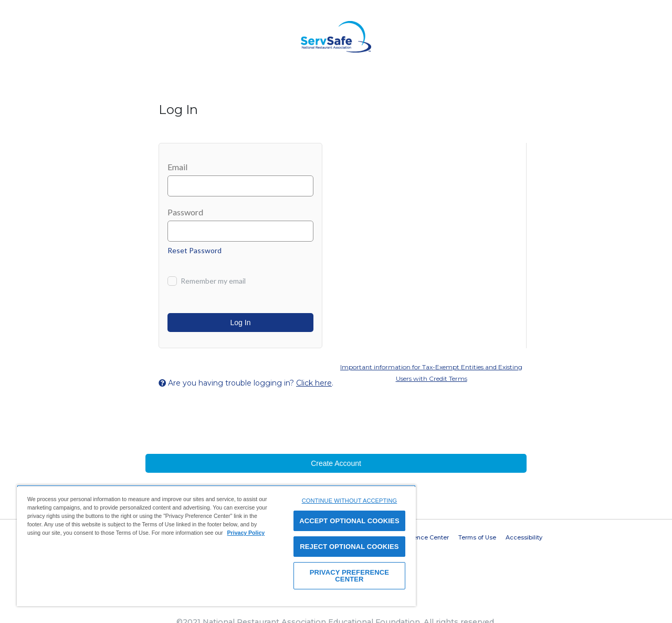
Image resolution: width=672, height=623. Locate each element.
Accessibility (524, 537)
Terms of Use (477, 537)
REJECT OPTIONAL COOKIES (349, 547)
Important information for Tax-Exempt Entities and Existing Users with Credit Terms (431, 373)
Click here (314, 383)
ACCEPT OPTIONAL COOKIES (349, 521)
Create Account (336, 463)
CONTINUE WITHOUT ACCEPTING (350, 501)
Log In (241, 323)
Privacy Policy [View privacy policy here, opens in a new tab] (246, 533)
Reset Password (195, 250)
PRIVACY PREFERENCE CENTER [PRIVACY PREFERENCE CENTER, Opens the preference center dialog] (349, 576)
